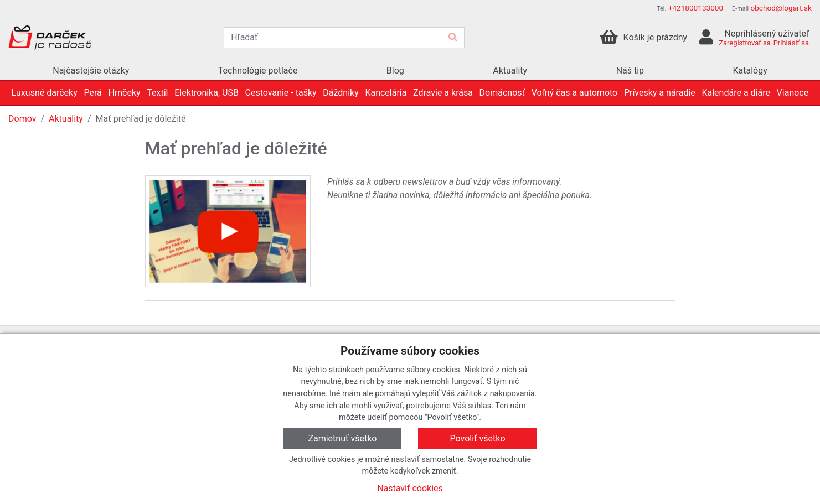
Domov (22, 119)
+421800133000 (696, 8)
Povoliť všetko (478, 438)
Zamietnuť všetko (342, 438)
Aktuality (66, 119)
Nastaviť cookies (410, 488)
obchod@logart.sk (781, 8)
